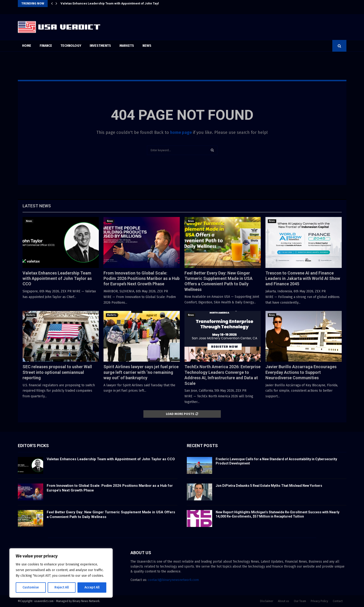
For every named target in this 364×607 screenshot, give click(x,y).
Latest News (37, 206)
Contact (338, 601)
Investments (100, 46)
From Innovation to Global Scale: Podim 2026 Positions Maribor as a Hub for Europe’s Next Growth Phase (142, 278)
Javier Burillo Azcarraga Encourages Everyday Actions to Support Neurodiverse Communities (301, 372)
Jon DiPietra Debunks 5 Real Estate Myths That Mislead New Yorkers (269, 486)
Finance (46, 46)
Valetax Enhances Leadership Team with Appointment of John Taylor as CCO (117, 3)
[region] (61, 573)
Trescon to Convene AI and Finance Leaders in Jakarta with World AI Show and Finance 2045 (303, 278)
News (147, 46)
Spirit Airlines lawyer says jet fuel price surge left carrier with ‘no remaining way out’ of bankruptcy (141, 372)
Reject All (61, 587)
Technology (71, 46)
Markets (127, 46)
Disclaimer (267, 601)
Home (27, 46)
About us (284, 601)
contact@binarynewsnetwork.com (173, 580)
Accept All (92, 587)
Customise (31, 587)
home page (181, 132)
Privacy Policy (319, 601)
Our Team (300, 601)
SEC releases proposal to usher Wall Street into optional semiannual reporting (57, 372)
